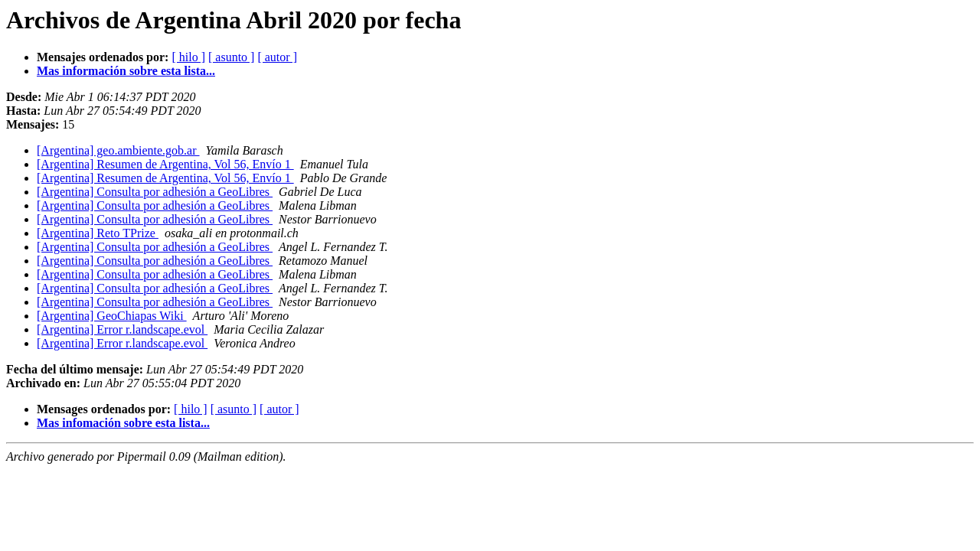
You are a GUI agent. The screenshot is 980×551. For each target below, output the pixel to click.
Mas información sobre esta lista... (126, 71)
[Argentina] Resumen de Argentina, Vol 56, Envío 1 (165, 164)
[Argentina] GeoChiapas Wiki (112, 316)
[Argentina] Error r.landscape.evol (122, 329)
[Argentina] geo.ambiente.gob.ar (118, 150)
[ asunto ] (231, 57)
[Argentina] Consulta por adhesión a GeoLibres (155, 192)
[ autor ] (277, 57)
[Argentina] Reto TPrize (98, 233)
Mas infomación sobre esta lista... (123, 423)
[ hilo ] (188, 57)
